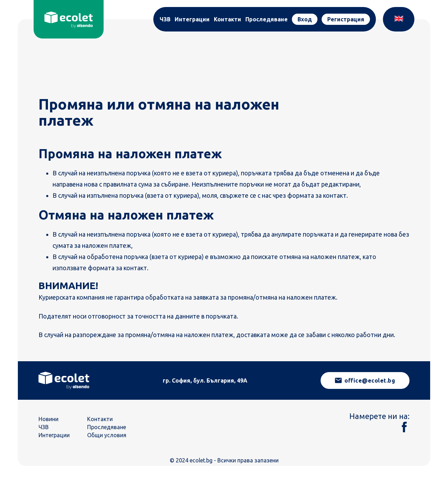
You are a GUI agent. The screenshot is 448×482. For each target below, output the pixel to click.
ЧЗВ (165, 19)
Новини (48, 419)
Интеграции (192, 19)
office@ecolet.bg (365, 380)
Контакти (227, 19)
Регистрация (346, 19)
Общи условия (107, 435)
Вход (305, 19)
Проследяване (267, 19)
